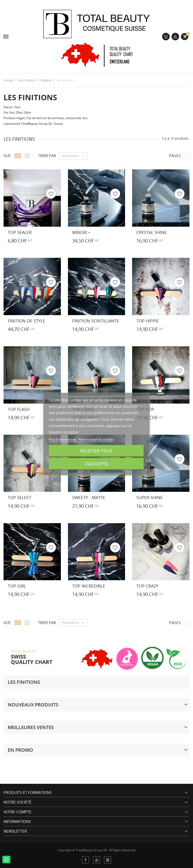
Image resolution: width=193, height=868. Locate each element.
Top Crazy (147, 586)
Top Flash (19, 409)
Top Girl (17, 586)
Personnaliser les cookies (96, 439)
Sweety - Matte (89, 497)
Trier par (47, 156)
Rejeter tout (96, 451)
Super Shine (150, 497)
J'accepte (97, 464)
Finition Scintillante (96, 321)
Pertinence (74, 156)
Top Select (20, 497)
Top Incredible (89, 586)
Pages (175, 156)
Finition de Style (26, 321)
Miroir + (81, 232)
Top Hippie (148, 321)
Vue (7, 156)
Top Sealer (20, 232)
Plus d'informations (63, 439)
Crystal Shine (152, 232)
